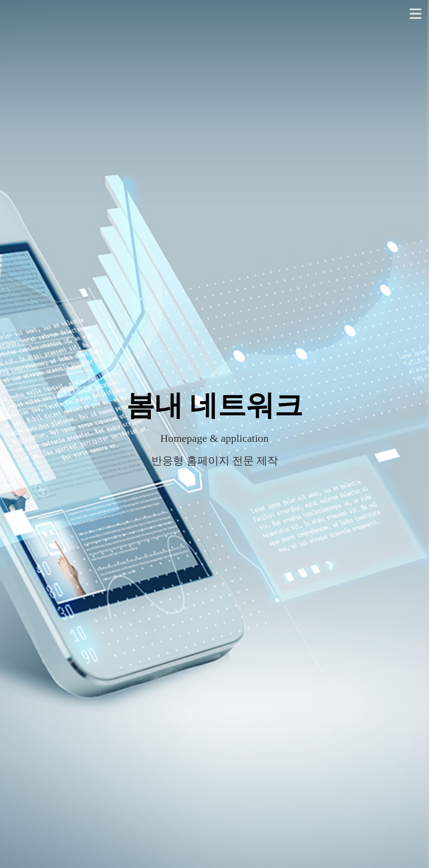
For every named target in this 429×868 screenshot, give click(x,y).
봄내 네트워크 (215, 405)
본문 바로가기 (0, 0)
